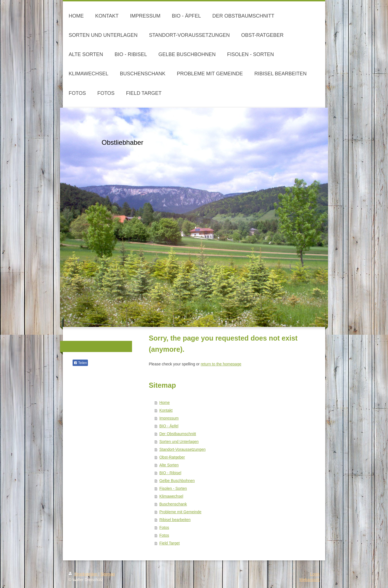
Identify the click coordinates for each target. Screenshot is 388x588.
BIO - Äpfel (169, 426)
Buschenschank (173, 504)
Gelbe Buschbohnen (177, 481)
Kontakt (166, 410)
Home (165, 403)
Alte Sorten (169, 465)
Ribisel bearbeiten (175, 520)
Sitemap (108, 574)
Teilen (80, 363)
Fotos (164, 527)
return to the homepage (221, 364)
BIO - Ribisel (170, 473)
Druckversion (83, 574)
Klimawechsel (171, 496)
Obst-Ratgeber (172, 457)
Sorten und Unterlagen (179, 442)
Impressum (169, 418)
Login (315, 574)
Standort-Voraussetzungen (183, 449)
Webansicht (309, 580)
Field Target (170, 543)
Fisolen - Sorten (173, 488)
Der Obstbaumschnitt (178, 434)
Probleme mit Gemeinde (180, 512)
